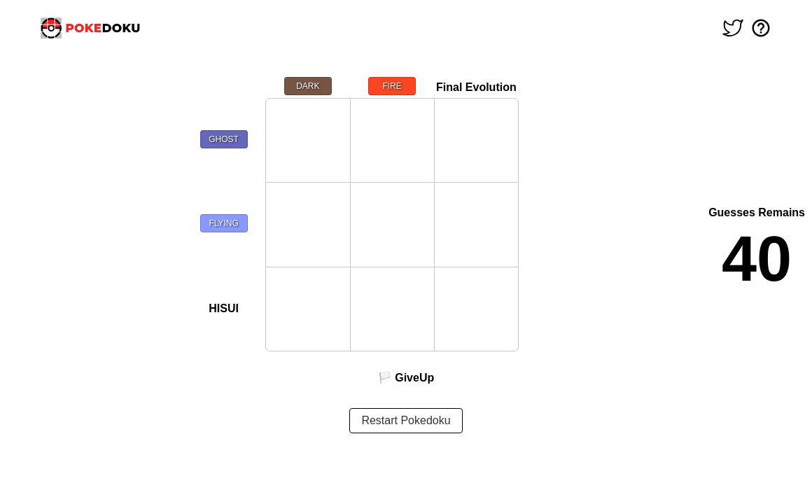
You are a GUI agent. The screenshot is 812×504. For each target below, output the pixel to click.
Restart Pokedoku (406, 420)
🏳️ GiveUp (406, 378)
